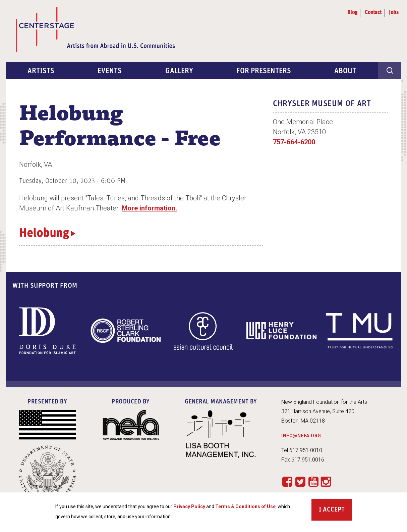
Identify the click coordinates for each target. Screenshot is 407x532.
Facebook (287, 481)
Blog (352, 13)
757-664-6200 (294, 142)
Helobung (44, 234)
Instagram (326, 482)
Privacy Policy (189, 507)
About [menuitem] (345, 71)
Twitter (300, 481)
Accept (334, 511)
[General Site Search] (390, 70)
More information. (149, 208)
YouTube (313, 481)
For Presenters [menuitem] (264, 71)
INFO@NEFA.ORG (301, 436)
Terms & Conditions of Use (245, 507)
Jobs (394, 13)
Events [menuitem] (110, 71)
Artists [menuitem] (41, 71)
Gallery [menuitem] (179, 71)
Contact (373, 13)
